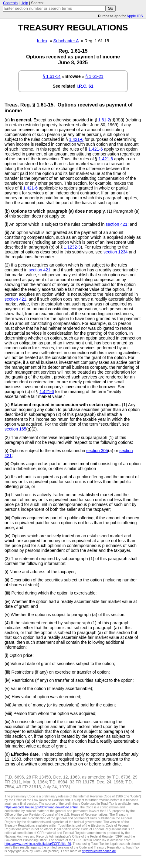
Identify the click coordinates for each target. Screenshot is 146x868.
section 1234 (115, 252)
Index (42, 41)
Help (24, 3)
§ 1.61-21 (94, 76)
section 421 (117, 224)
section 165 (15, 429)
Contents (10, 3)
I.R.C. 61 (85, 86)
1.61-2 (104, 120)
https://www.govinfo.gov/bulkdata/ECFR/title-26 (38, 844)
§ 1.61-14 (51, 76)
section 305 (97, 451)
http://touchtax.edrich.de (99, 851)
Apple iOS (135, 16)
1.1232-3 (72, 247)
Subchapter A (66, 41)
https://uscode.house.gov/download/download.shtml (41, 807)
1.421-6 (76, 139)
